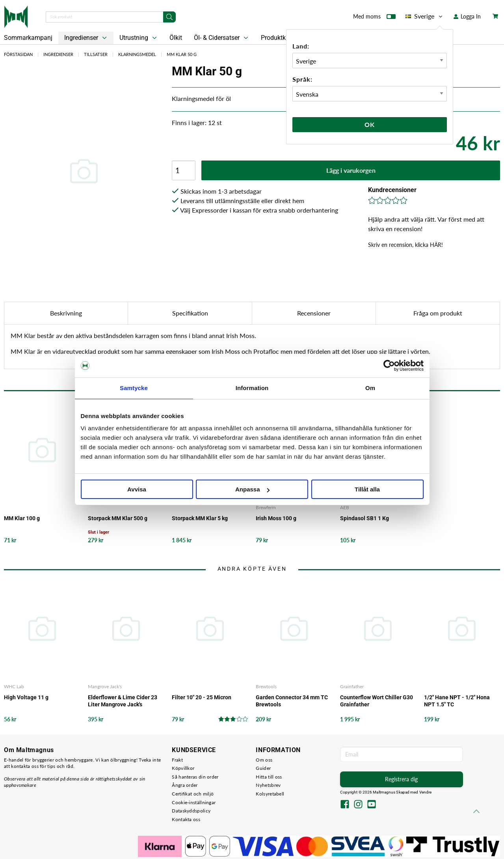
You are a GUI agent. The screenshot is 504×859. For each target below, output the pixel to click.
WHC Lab (14, 686)
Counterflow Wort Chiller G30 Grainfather (377, 701)
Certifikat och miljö (193, 794)
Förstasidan (18, 54)
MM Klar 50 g (182, 54)
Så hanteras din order (195, 777)
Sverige (425, 16)
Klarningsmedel (137, 54)
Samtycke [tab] (134, 388)
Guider (263, 768)
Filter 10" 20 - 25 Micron (202, 697)
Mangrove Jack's (105, 686)
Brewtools (266, 686)
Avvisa (137, 489)
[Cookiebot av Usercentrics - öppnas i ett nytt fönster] (389, 366)
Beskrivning (66, 313)
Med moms (374, 18)
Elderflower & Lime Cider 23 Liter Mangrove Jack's (123, 701)
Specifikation (190, 313)
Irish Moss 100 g (276, 518)
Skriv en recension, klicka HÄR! (405, 245)
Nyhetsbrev (268, 785)
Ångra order (185, 785)
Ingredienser (86, 38)
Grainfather (352, 686)
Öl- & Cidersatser (222, 38)
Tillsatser (96, 54)
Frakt (177, 760)
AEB (345, 507)
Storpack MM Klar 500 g (118, 518)
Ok (370, 124)
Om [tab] (370, 388)
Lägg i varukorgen (351, 170)
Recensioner (314, 313)
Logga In (467, 16)
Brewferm (266, 507)
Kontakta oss (186, 819)
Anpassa (252, 489)
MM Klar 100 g (22, 518)
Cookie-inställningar (194, 802)
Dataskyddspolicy (191, 811)
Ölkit (176, 38)
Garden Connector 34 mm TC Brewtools (292, 701)
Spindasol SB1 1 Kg (365, 518)
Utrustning (139, 38)
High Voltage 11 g (26, 697)
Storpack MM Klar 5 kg (200, 518)
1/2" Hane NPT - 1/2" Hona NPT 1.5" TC (457, 701)
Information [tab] (252, 388)
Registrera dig (401, 779)
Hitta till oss (269, 777)
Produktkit (280, 38)
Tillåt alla (367, 489)
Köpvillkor (183, 768)
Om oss (264, 760)
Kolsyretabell (270, 794)
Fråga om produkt (438, 313)
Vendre (426, 792)
